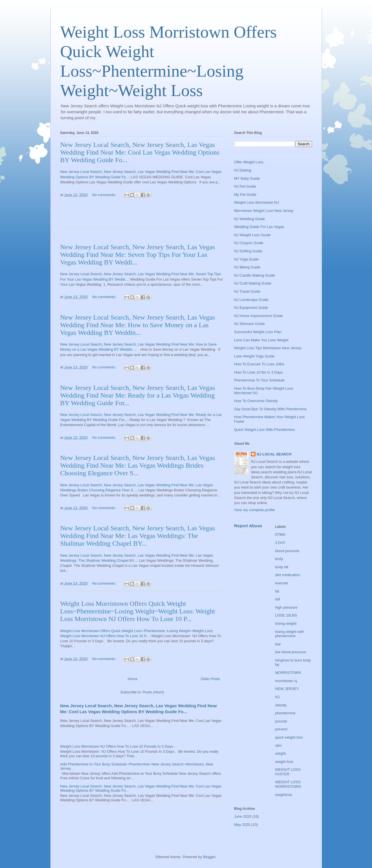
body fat (282, 567)
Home (133, 679)
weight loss (284, 762)
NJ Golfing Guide (248, 251)
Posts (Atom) (153, 692)
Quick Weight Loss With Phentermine (265, 430)
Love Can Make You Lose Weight (261, 340)
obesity (281, 705)
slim (279, 746)
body (279, 559)
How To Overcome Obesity (256, 401)
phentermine (285, 713)
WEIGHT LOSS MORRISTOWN (288, 784)
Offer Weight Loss (249, 162)
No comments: (105, 195)
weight (281, 753)
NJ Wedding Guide (250, 219)
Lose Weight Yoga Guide (254, 356)
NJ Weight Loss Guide (252, 235)
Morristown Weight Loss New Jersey (264, 211)
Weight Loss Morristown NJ (257, 202)
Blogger (209, 857)
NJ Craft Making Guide (253, 283)
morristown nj (286, 681)
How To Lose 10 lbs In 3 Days (259, 372)
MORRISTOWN (288, 673)
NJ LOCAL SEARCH (274, 454)
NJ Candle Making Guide (255, 275)
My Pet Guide (245, 195)
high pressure (286, 607)
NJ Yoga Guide (247, 259)
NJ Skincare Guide (250, 324)
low (278, 644)
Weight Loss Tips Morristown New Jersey (268, 348)
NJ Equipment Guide (251, 308)
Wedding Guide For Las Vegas (259, 227)
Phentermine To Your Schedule (259, 380)
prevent (281, 729)
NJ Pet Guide (245, 186)
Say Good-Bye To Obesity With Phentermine (270, 409)
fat (277, 591)
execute (282, 583)
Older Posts (210, 679)
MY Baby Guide (247, 178)
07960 (280, 534)
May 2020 (242, 825)
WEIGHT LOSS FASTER (288, 772)
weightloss (284, 795)
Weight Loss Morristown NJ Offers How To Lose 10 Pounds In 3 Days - (118, 746)
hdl (278, 599)
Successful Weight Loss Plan (258, 332)
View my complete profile (255, 510)
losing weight (286, 623)
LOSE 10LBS (286, 615)
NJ (278, 697)
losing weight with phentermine (290, 634)
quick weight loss (289, 737)
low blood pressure (291, 652)
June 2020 (243, 816)
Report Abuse (248, 526)
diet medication (288, 575)
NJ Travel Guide (247, 291)
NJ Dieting (243, 170)
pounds (281, 721)
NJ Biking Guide (247, 267)
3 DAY (280, 543)
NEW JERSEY (287, 689)
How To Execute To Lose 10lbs (259, 364)
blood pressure (287, 551)
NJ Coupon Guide (249, 243)
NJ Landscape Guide (251, 300)
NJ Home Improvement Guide (259, 316)
